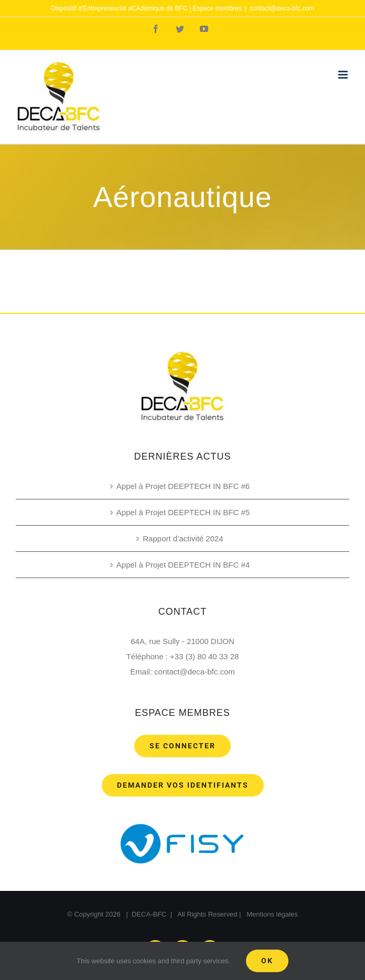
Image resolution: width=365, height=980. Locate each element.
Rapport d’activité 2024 (183, 538)
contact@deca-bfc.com (282, 8)
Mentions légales (272, 914)
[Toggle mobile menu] (344, 75)
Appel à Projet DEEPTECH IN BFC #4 (183, 565)
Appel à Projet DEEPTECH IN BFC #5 (183, 512)
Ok (267, 961)
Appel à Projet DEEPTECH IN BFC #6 (183, 486)
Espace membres (217, 8)
